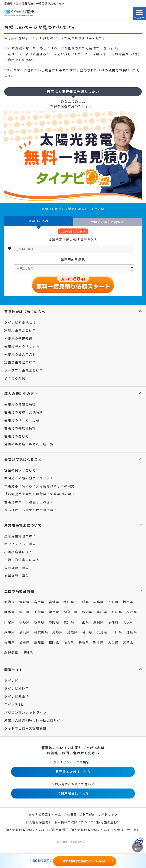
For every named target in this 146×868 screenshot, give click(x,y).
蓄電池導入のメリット (22, 346)
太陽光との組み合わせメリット (29, 478)
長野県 (25, 622)
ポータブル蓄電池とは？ (24, 370)
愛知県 (69, 622)
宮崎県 (128, 642)
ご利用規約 (87, 814)
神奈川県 (71, 612)
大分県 (113, 642)
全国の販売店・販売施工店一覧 (29, 444)
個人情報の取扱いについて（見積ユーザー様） (106, 830)
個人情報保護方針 (39, 822)
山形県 (84, 602)
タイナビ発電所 (17, 696)
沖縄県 (28, 652)
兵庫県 (10, 632)
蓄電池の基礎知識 (18, 338)
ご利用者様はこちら (73, 794)
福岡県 (54, 642)
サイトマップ (108, 814)
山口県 (117, 632)
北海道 (10, 602)
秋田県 (69, 602)
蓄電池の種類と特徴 (20, 404)
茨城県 (113, 602)
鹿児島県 (11, 652)
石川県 (117, 612)
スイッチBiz (14, 704)
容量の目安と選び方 (20, 470)
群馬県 (10, 612)
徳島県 (132, 632)
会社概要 (70, 814)
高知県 (39, 642)
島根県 (72, 632)
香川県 (10, 642)
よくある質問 (15, 378)
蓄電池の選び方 (17, 436)
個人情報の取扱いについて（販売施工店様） (87, 822)
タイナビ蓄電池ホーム (45, 814)
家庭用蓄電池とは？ (20, 330)
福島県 (98, 602)
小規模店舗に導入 (18, 552)
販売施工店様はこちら (73, 772)
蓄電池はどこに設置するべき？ (29, 502)
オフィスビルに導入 (20, 544)
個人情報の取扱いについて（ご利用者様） (37, 830)
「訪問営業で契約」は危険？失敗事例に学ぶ (39, 494)
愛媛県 (25, 642)
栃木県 (128, 602)
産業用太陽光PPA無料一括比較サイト (34, 720)
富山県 (102, 612)
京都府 (113, 622)
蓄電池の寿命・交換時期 (24, 412)
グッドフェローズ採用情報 (25, 728)
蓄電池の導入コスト (20, 354)
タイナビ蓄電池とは (20, 322)
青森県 (25, 602)
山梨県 (10, 622)
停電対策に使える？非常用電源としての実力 (39, 486)
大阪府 (128, 622)
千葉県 (39, 612)
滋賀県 (98, 622)
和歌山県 (41, 632)
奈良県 (25, 632)
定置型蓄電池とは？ (20, 362)
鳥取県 (58, 632)
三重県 (84, 622)
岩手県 (39, 602)
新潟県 (87, 612)
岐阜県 (39, 622)
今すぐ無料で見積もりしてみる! (84, 861)
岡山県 (87, 632)
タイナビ (11, 680)
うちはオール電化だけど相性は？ (31, 510)
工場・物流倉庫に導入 (22, 560)
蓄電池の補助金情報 (20, 428)
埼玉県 (25, 612)
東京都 (54, 612)
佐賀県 (69, 642)
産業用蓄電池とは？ (20, 536)
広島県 (102, 632)
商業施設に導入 (17, 576)
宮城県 (54, 602)
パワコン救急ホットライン (25, 712)
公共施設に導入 (17, 568)
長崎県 (84, 642)
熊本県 (98, 642)
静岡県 (54, 622)
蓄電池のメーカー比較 (22, 420)
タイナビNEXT (16, 688)
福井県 (132, 612)
